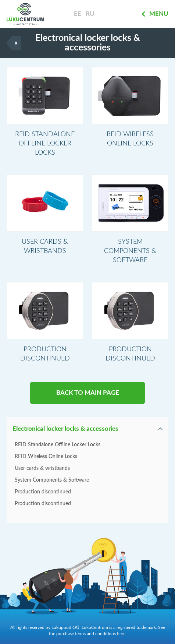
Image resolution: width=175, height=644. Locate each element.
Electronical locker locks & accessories (65, 429)
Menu (155, 14)
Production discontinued (43, 492)
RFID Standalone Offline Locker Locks (58, 445)
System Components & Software (52, 480)
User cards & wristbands (42, 468)
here (121, 634)
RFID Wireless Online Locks (46, 457)
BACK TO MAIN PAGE (88, 393)
